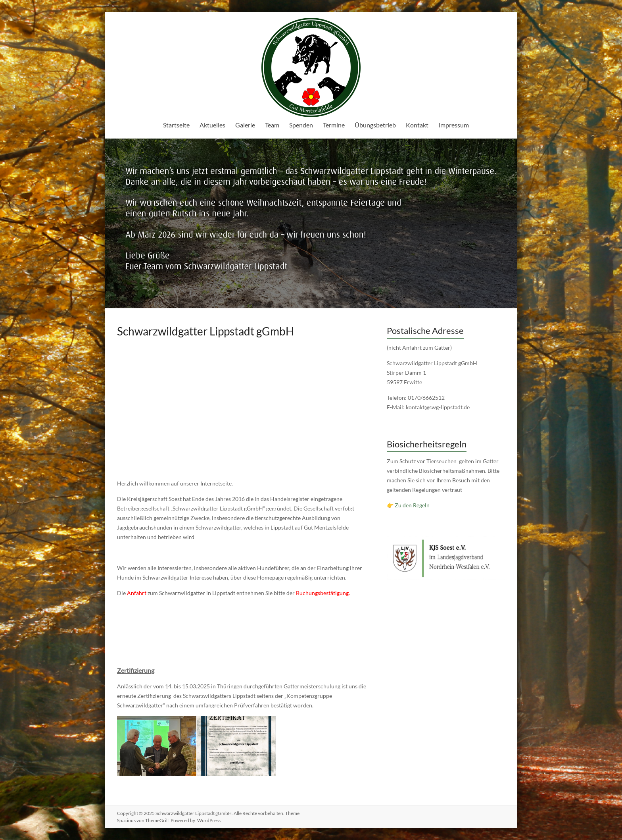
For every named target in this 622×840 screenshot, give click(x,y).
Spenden (301, 125)
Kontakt (417, 125)
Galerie (245, 125)
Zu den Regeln (412, 505)
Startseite (176, 125)
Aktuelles (212, 125)
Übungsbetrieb (375, 125)
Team (272, 125)
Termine (334, 125)
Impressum (454, 125)
